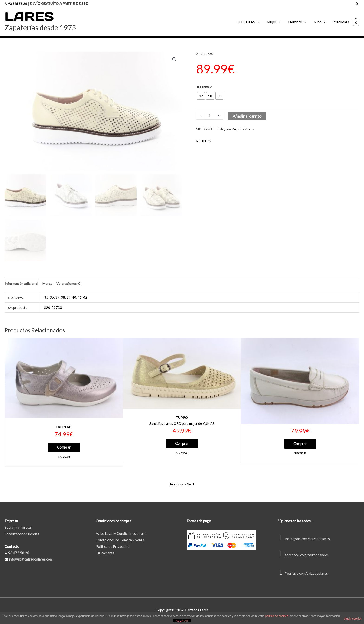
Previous (177, 485)
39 (68, 298)
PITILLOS (204, 141)
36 (52, 298)
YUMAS (182, 418)
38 (63, 298)
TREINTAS (64, 428)
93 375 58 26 (19, 3)
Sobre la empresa (18, 529)
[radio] (201, 96)
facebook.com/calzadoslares (303, 556)
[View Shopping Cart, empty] (356, 22)
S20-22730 (53, 308)
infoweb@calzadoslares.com (31, 561)
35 (46, 298)
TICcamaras (105, 554)
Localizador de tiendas (22, 535)
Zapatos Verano (243, 129)
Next (190, 485)
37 (57, 298)
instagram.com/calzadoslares (304, 540)
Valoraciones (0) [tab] (69, 284)
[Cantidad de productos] (210, 115)
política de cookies (277, 616)
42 (85, 298)
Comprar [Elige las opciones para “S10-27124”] (300, 445)
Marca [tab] (47, 284)
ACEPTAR (182, 621)
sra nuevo (204, 86)
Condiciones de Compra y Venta (120, 541)
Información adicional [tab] (21, 284)
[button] (174, 59)
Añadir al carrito (247, 116)
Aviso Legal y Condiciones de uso (121, 535)
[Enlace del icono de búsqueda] (357, 4)
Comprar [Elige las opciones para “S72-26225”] (64, 448)
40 (74, 298)
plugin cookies (353, 619)
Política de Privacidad (112, 548)
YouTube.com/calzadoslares (303, 575)
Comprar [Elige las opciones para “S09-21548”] (182, 445)
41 (80, 298)
